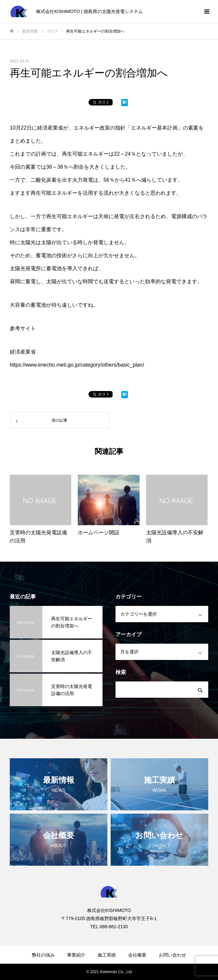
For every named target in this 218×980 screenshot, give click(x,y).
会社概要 (137, 955)
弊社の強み (43, 955)
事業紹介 (76, 955)
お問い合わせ (172, 955)
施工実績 (107, 955)
